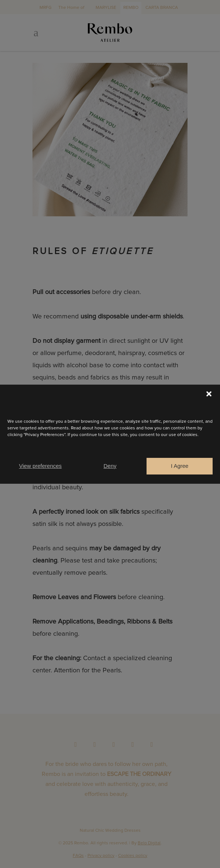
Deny (110, 466)
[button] (209, 394)
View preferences (41, 466)
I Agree (180, 466)
